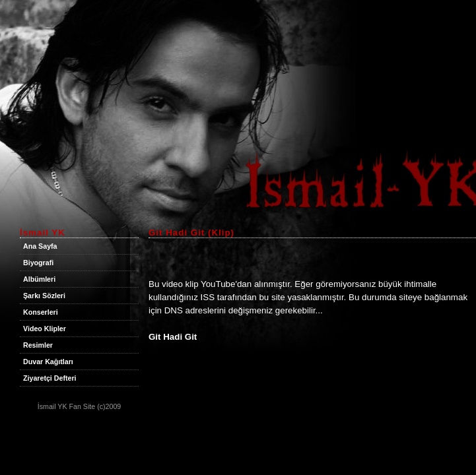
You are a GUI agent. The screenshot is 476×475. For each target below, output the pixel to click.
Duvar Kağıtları (48, 362)
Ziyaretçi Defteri (50, 378)
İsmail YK (52, 406)
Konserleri (41, 312)
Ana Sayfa (40, 246)
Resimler (38, 345)
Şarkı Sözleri (44, 296)
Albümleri (39, 279)
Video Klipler (45, 329)
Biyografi (38, 263)
